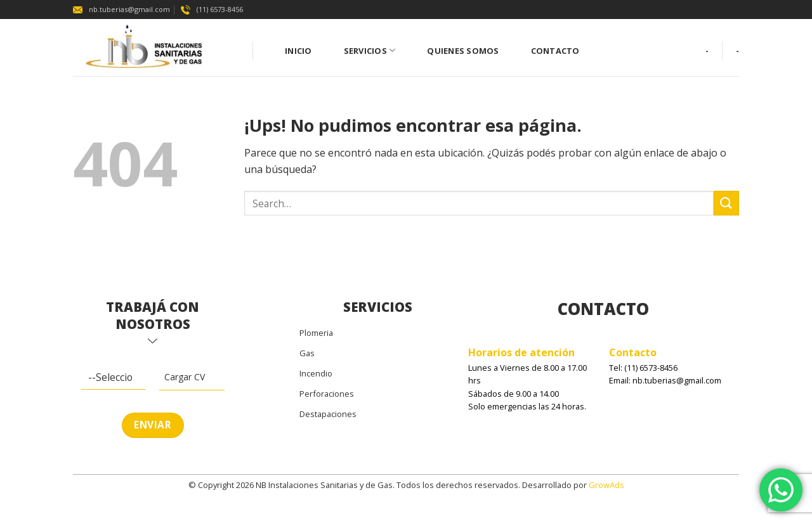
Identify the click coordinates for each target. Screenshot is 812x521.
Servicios (370, 50)
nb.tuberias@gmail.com (121, 9)
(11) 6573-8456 (212, 9)
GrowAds (606, 485)
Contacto (555, 51)
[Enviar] (726, 203)
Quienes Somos (463, 51)
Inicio (298, 51)
